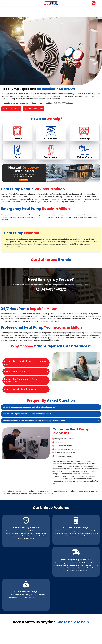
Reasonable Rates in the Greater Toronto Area (25, 363)
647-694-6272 (11, 109)
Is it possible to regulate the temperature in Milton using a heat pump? (29, 407)
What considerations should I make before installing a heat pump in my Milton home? (34, 421)
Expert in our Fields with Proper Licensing (24, 389)
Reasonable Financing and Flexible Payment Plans (22, 380)
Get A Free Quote (34, 109)
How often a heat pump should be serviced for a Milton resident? (27, 414)
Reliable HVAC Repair (15, 372)
